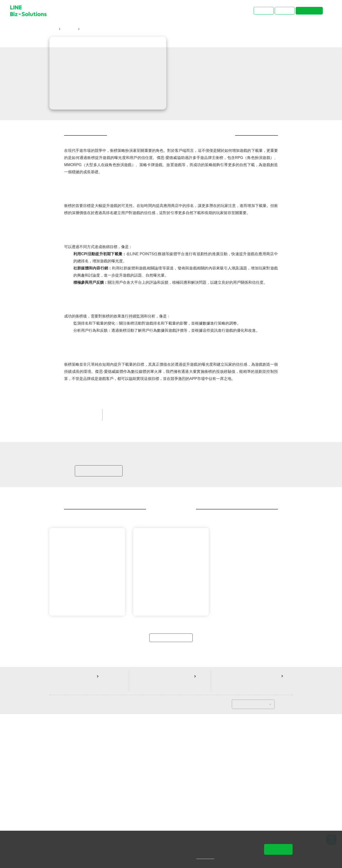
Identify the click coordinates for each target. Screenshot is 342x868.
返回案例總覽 (171, 791)
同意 (278, 849)
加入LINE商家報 (98, 618)
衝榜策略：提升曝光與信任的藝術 (108, 29)
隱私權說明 (209, 857)
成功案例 (69, 29)
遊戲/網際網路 (149, 556)
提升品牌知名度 (180, 556)
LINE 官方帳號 (210, 556)
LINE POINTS (121, 556)
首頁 (53, 29)
